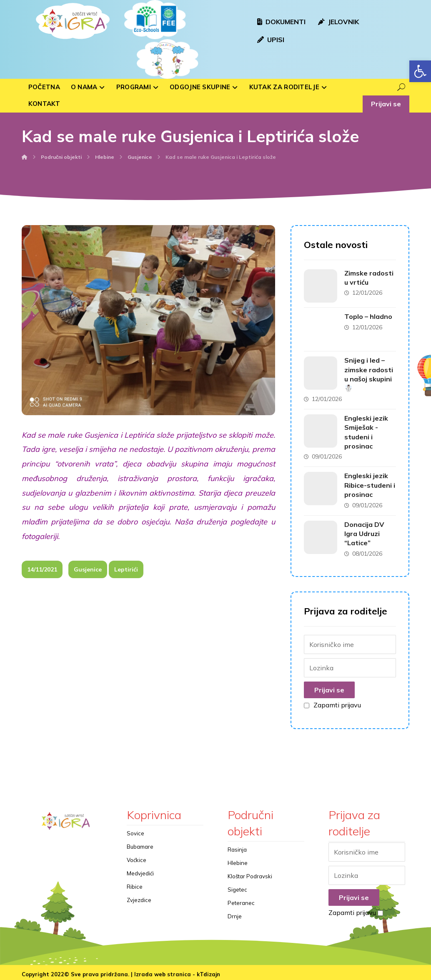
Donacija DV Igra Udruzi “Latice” (366, 531)
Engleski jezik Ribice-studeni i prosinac (369, 483)
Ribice (135, 884)
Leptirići (126, 575)
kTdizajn (208, 972)
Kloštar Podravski (250, 874)
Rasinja (237, 847)
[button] (420, 71)
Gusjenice (88, 575)
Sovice (135, 831)
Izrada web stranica (163, 972)
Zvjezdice (139, 897)
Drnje (235, 914)
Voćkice (137, 857)
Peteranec (241, 900)
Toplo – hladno (370, 316)
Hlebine (238, 860)
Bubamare (140, 844)
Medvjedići (140, 871)
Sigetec (237, 887)
